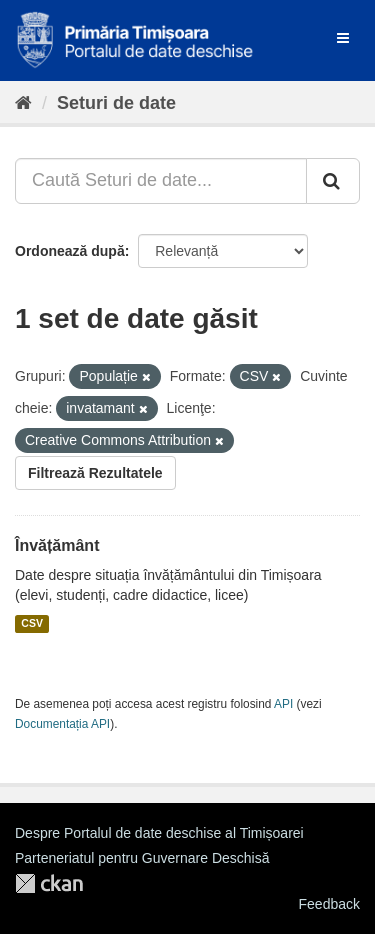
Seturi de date (116, 103)
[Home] (23, 103)
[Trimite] (333, 181)
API (283, 704)
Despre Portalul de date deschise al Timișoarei (159, 833)
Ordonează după (70, 251)
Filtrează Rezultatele (95, 473)
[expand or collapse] (343, 38)
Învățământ (57, 545)
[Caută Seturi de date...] (161, 181)
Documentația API (62, 724)
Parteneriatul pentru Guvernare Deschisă (142, 858)
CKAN (49, 883)
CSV (32, 624)
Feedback (329, 904)
